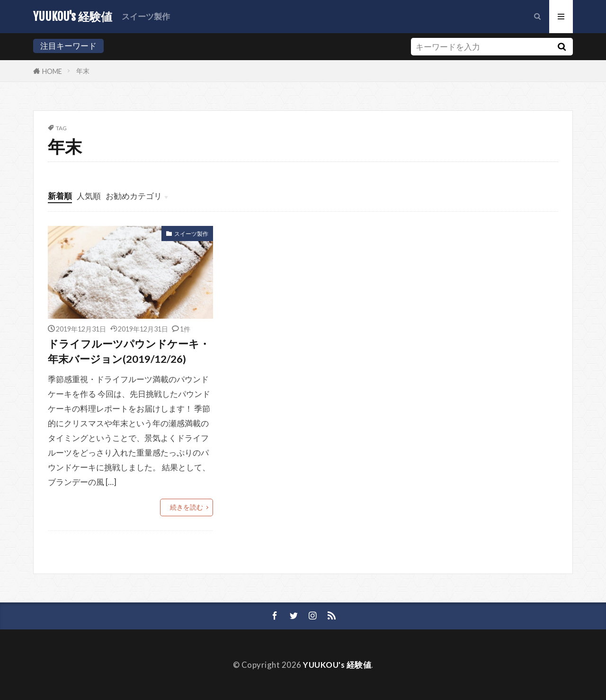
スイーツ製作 (146, 16)
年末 (83, 71)
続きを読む (187, 507)
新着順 (60, 196)
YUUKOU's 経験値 (73, 17)
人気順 (89, 196)
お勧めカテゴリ (134, 196)
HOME (52, 71)
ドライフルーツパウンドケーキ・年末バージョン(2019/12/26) (129, 351)
